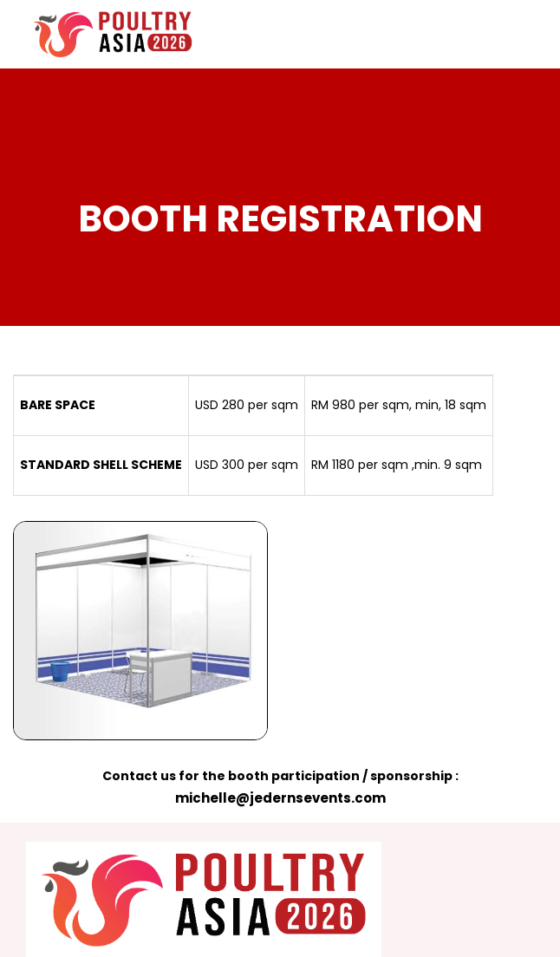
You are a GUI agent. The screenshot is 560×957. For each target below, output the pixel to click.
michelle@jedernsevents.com (280, 798)
